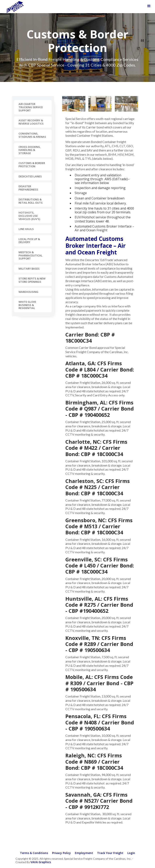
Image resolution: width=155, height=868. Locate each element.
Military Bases (29, 269)
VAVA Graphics (41, 862)
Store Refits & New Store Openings (32, 280)
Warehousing (28, 292)
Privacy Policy (61, 853)
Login (131, 853)
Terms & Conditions (34, 853)
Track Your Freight (110, 853)
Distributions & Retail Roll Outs (31, 201)
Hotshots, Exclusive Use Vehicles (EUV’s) (29, 216)
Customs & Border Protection (32, 165)
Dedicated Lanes (30, 176)
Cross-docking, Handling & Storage (30, 150)
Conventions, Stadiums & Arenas (32, 135)
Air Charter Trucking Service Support (31, 107)
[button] (149, 6)
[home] (15, 7)
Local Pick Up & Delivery (29, 241)
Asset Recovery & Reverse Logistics (31, 122)
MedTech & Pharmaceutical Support (30, 255)
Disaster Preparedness (28, 188)
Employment (84, 853)
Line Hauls (26, 229)
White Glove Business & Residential (27, 305)
